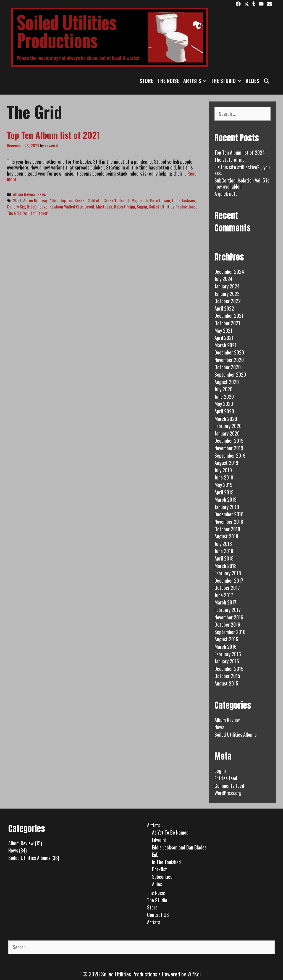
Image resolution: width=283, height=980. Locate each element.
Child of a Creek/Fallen (106, 200)
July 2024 (223, 279)
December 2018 (229, 514)
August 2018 (226, 536)
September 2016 (230, 632)
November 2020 (229, 360)
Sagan (142, 207)
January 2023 (227, 294)
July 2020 (223, 389)
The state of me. (230, 160)
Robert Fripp (125, 207)
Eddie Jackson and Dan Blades (179, 847)
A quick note (226, 194)
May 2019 (223, 485)
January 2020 (227, 433)
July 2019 (223, 470)
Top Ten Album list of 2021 (53, 135)
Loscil (89, 207)
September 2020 (230, 374)
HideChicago (37, 207)
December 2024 (229, 272)
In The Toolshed (166, 862)
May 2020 (224, 404)
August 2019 (226, 463)
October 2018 (227, 529)
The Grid (14, 213)
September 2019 (230, 455)
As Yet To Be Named (170, 832)
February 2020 (228, 426)
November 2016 (229, 617)
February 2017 (228, 610)
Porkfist (159, 869)
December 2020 (229, 352)
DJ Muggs (135, 200)
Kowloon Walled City (66, 207)
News (42, 194)
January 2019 (227, 507)
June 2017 (224, 595)
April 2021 (224, 338)
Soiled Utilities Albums (235, 734)
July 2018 (223, 544)
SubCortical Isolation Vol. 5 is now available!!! (242, 183)
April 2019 (224, 492)
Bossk (80, 200)
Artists (196, 81)
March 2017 (225, 602)
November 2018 (229, 522)
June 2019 (224, 477)
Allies (252, 81)
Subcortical (163, 877)
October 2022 (228, 301)
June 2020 (224, 397)
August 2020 (227, 382)
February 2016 (228, 654)
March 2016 (226, 647)
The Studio (227, 81)
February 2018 (228, 573)
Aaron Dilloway (35, 200)
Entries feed (226, 778)
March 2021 (226, 345)
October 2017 (227, 588)
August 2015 (226, 683)
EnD (155, 854)
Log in (220, 771)
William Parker (36, 213)
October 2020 (228, 367)
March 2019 (226, 499)
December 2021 (229, 316)
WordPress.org (228, 793)
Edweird (159, 840)
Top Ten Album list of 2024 (240, 152)
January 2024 (227, 286)
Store (146, 81)
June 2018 (224, 551)
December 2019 (229, 441)
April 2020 (224, 411)
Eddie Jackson (183, 200)
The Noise (168, 81)
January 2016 (227, 661)
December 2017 (229, 580)
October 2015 (227, 676)
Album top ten (61, 200)
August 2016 (226, 639)
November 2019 (229, 448)
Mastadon (104, 207)
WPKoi (194, 974)
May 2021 (223, 330)
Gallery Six (16, 207)
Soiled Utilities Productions (172, 207)
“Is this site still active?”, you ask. (242, 170)
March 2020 (226, 419)
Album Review (24, 194)
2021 (17, 200)
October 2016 (227, 624)
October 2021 (227, 323)
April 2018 (224, 558)
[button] (205, 81)
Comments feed (229, 786)
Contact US (158, 915)
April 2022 (224, 308)
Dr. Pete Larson (157, 200)
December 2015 (229, 669)
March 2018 (226, 566)
